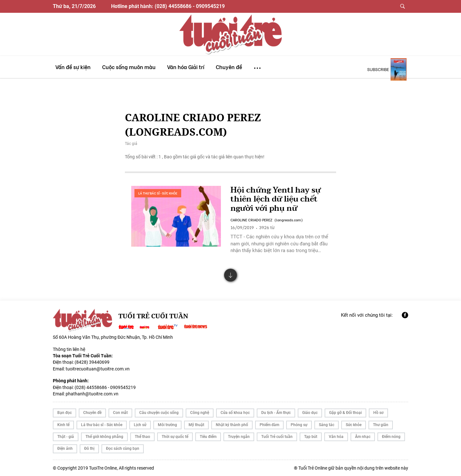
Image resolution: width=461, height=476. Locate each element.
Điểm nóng (391, 437)
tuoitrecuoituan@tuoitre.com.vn (98, 369)
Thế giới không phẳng (104, 437)
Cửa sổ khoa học (235, 413)
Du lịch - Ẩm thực (276, 413)
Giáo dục (310, 413)
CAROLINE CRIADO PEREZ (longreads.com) (267, 220)
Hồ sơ (378, 413)
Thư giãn (381, 425)
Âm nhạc (363, 437)
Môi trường (167, 425)
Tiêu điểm (208, 437)
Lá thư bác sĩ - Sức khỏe (158, 193)
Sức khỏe (354, 425)
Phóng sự (299, 425)
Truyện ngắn (239, 437)
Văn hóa (336, 437)
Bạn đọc (65, 413)
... (257, 65)
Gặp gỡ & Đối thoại (345, 413)
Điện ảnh (65, 448)
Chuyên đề (92, 413)
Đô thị (89, 448)
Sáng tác (327, 425)
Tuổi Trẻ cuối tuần (277, 437)
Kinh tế (63, 425)
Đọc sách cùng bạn (123, 448)
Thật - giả (66, 437)
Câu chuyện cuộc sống (159, 413)
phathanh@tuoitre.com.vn (92, 394)
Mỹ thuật (196, 425)
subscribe (378, 69)
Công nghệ (200, 413)
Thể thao (142, 437)
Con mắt (120, 413)
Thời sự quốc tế (175, 437)
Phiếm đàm (269, 425)
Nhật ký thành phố (232, 425)
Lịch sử (140, 425)
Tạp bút (311, 437)
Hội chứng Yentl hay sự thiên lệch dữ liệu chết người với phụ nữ (276, 199)
